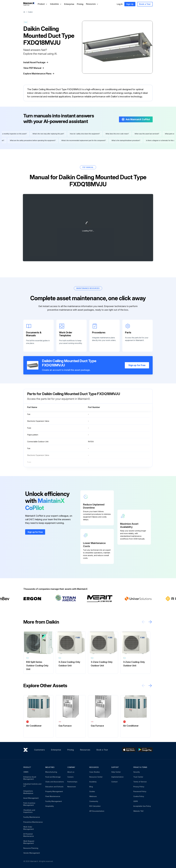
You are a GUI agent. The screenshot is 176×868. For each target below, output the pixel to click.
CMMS (26, 772)
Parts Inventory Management (29, 804)
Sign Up (130, 4)
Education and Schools (54, 787)
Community (94, 801)
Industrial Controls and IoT (32, 785)
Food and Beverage (53, 777)
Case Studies (95, 772)
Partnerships (72, 782)
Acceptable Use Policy (142, 806)
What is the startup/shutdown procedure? (124, 140)
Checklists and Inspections (29, 811)
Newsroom (72, 787)
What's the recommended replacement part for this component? (81, 140)
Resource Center (96, 777)
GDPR (136, 801)
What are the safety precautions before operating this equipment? (30, 140)
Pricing (80, 4)
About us (71, 772)
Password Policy (140, 791)
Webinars (93, 796)
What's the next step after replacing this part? (51, 134)
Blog (91, 787)
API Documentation (97, 811)
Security (137, 772)
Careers (70, 777)
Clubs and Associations (55, 782)
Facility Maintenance (32, 817)
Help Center (116, 772)
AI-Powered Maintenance (29, 835)
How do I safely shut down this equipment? (87, 134)
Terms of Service (140, 782)
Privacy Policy (139, 787)
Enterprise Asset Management (30, 778)
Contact (114, 782)
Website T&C (138, 811)
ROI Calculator (95, 806)
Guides (92, 791)
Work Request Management (29, 842)
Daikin (30, 12)
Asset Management (31, 798)
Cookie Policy (139, 796)
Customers (39, 750)
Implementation (117, 777)
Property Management (54, 791)
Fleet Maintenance (53, 796)
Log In (120, 4)
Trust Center (138, 777)
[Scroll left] (143, 622)
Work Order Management (29, 828)
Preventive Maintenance (33, 822)
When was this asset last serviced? (149, 134)
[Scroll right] (150, 622)
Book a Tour (145, 4)
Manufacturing (51, 772)
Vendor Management (32, 853)
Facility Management (54, 801)
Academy (93, 782)
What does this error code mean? (119, 134)
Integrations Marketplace (28, 792)
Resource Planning (31, 848)
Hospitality (50, 806)
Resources (85, 750)
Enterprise (69, 4)
